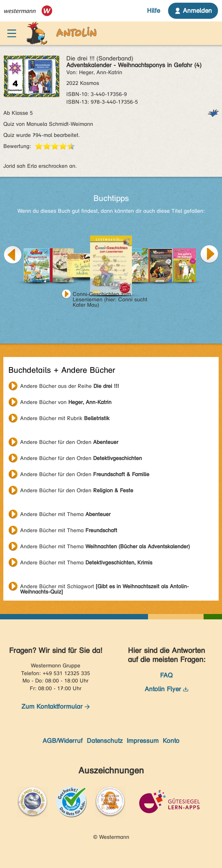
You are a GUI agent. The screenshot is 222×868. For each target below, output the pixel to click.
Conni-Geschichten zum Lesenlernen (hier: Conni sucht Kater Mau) (110, 295)
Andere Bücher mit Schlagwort (104, 587)
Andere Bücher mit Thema (65, 514)
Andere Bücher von (66, 402)
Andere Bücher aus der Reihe (69, 386)
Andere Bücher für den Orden (69, 442)
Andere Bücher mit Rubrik (65, 418)
